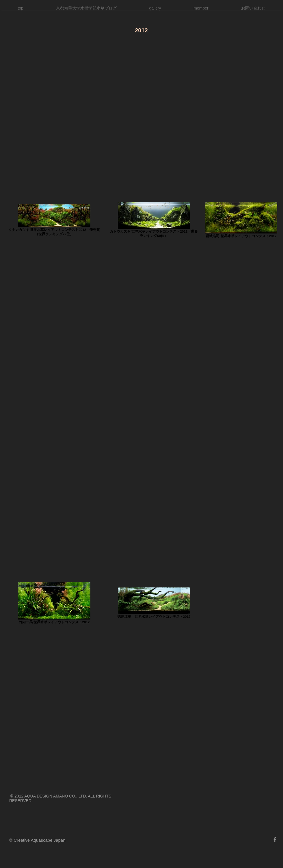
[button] (155, 10)
